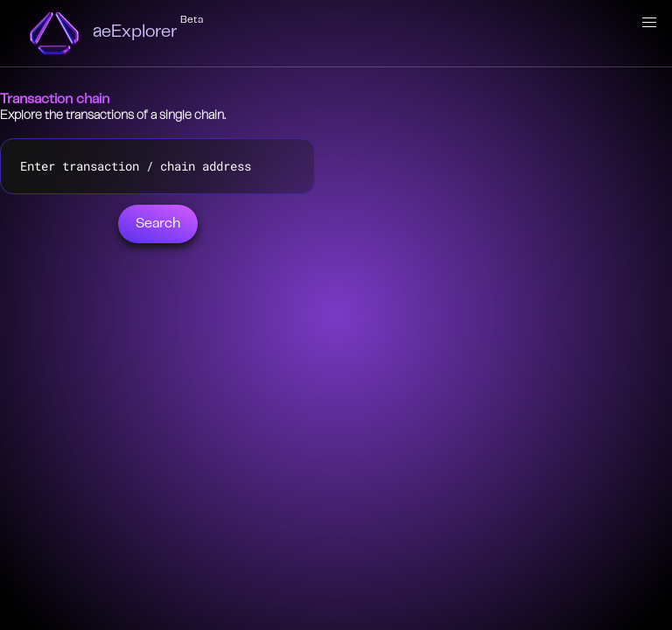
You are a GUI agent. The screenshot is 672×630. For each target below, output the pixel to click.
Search (158, 224)
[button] (649, 23)
